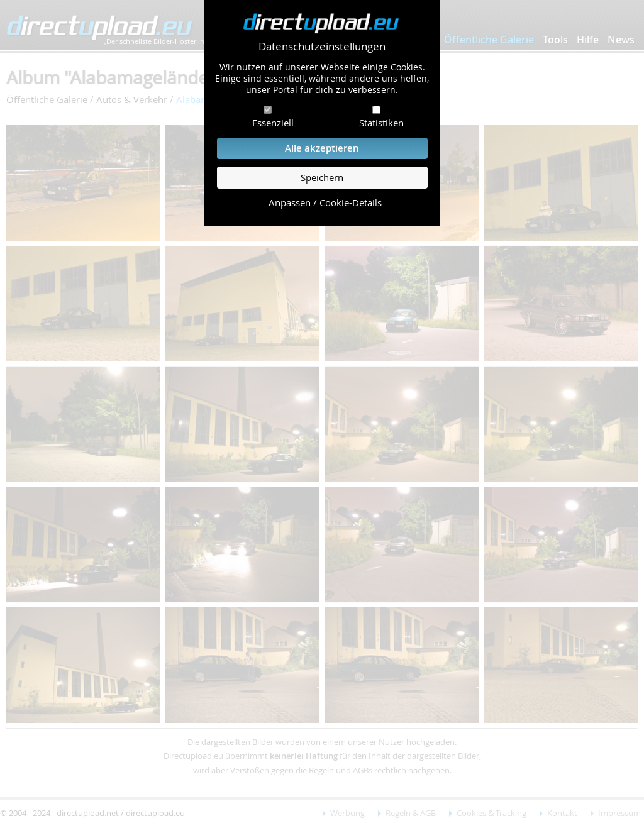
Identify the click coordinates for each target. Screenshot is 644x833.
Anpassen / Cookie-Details (325, 203)
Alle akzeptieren (322, 148)
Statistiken (381, 123)
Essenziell (273, 123)
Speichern (322, 178)
